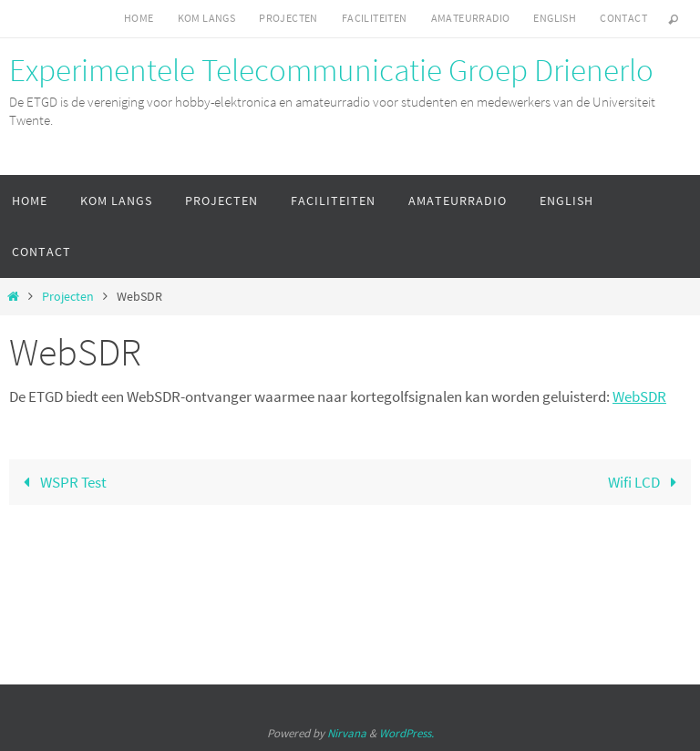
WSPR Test (61, 482)
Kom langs (207, 18)
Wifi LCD (646, 482)
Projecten (288, 18)
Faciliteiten (375, 18)
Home (139, 18)
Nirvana (347, 733)
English (555, 18)
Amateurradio (471, 18)
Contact (623, 18)
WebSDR (639, 396)
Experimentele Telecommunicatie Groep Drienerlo (331, 70)
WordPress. (407, 733)
